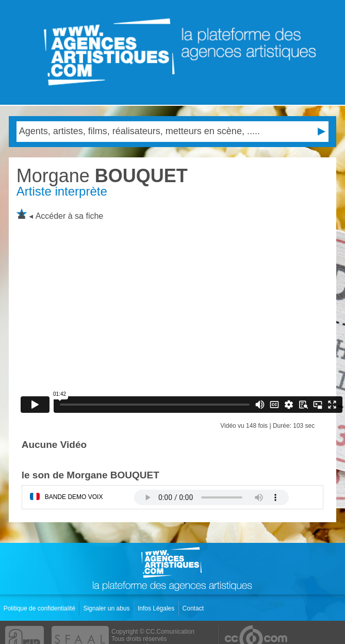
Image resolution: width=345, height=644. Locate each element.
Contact (194, 608)
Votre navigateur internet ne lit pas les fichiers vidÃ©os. (211, 497)
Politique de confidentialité (40, 608)
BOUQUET (102, 176)
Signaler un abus (107, 608)
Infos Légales (157, 608)
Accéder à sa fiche (70, 216)
